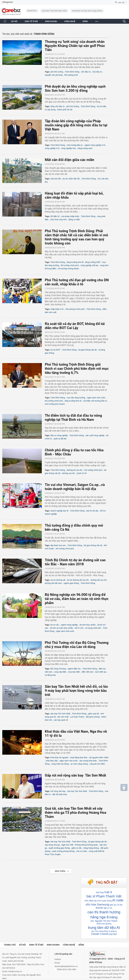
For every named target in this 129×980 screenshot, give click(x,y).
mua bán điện (74, 672)
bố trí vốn (79, 628)
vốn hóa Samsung (97, 904)
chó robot (89, 901)
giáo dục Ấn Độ (116, 905)
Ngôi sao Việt (67, 845)
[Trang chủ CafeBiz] (5, 21)
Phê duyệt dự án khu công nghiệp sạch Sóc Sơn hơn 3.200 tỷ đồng (75, 89)
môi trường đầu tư (75, 145)
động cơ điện (74, 219)
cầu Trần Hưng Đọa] (100, 931)
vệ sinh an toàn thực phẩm (62, 628)
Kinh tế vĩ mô (36, 945)
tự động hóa (50, 675)
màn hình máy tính (58, 219)
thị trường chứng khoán (69, 269)
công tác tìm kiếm (97, 764)
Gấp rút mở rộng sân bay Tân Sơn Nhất (75, 775)
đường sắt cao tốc (99, 580)
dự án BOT (55, 350)
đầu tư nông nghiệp (59, 435)
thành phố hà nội (65, 110)
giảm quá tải (93, 714)
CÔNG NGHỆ (70, 21)
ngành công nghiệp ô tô (95, 145)
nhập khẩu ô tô (57, 309)
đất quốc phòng (93, 717)
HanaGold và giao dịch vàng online (87, 11)
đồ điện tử (55, 216)
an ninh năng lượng (79, 764)
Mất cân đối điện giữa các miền (70, 160)
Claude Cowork (100, 934)
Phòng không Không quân (86, 845)
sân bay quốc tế (61, 720)
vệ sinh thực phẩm (88, 625)
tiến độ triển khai (60, 794)
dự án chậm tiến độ (71, 179)
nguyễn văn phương (54, 75)
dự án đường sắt (58, 580)
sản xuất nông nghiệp (95, 435)
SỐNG (85, 21)
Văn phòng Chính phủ (75, 309)
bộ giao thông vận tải (87, 350)
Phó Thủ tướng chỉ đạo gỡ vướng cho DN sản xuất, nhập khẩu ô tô (77, 282)
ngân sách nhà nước (96, 398)
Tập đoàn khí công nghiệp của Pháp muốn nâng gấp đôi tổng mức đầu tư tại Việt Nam (76, 125)
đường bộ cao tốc (75, 470)
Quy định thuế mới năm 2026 (54, 11)
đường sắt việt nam (53, 583)
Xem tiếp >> (55, 870)
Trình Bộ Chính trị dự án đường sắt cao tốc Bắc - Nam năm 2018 (75, 562)
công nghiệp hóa (69, 148)
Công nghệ (69, 945)
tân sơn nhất (63, 717)
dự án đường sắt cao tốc (78, 580)
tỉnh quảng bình (71, 75)
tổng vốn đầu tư (58, 106)
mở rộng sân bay (58, 791)
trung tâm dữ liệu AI (104, 928)
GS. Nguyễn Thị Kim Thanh (104, 921)
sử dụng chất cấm (93, 628)
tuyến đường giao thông (59, 848)
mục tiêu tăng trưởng (76, 398)
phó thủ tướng (57, 72)
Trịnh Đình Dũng (72, 72)
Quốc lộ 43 (82, 473)
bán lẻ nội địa (92, 511)
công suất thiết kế (96, 851)
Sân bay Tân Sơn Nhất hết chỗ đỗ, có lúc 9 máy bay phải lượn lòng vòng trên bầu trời (76, 691)
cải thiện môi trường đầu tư (95, 401)
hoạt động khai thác (79, 757)
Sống (81, 945)
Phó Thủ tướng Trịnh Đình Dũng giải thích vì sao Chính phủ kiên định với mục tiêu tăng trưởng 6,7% (77, 369)
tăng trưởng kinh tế (75, 262)
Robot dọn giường (104, 924)
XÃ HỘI (14, 21)
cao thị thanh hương (104, 912)
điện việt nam (88, 672)
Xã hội (22, 945)
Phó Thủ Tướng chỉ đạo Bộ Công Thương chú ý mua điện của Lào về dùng (77, 645)
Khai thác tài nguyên (59, 757)
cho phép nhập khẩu (70, 216)
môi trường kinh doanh (55, 404)
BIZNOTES (32, 11)
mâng (113, 917)
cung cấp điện (60, 672)
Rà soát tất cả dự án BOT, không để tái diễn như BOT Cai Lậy (75, 326)
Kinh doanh (53, 945)
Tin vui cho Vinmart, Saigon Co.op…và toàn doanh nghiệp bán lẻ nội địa (75, 487)
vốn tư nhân (82, 851)
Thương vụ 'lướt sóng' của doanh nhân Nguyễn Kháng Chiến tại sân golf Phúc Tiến (75, 46)
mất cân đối (56, 179)
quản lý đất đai (60, 439)
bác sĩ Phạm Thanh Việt (104, 896)
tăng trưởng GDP (93, 262)
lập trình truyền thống (103, 901)
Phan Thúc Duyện (53, 854)
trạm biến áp (101, 672)
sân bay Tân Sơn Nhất (60, 714)
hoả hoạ (100, 892)
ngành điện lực (74, 669)
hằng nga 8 (100, 917)
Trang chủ (10, 945)
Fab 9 (108, 892)
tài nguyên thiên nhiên (99, 757)
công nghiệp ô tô (52, 148)
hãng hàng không (91, 848)
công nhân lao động (60, 764)
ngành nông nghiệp (69, 625)
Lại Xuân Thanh (77, 717)
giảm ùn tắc (77, 848)
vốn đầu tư (86, 72)
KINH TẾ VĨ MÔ (31, 21)
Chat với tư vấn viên (65, 969)
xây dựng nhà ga (52, 845)
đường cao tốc (69, 473)
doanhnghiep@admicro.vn (66, 966)
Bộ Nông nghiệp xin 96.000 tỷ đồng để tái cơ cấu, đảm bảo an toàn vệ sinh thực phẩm (77, 599)
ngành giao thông (71, 583)
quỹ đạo (113, 934)
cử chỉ (109, 908)
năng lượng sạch (85, 148)
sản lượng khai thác (88, 761)
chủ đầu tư (97, 72)
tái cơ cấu (55, 625)
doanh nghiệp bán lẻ (59, 511)
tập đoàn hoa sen (58, 545)
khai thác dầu (52, 761)
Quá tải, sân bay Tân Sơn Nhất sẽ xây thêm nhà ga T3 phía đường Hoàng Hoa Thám (76, 813)
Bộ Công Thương (58, 669)
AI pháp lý (113, 931)
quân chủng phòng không (63, 851)
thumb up (101, 908)
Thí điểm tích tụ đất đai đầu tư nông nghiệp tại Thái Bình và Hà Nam (73, 418)
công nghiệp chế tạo (89, 265)
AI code (118, 900)
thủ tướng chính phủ (70, 265)
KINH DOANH (51, 21)
